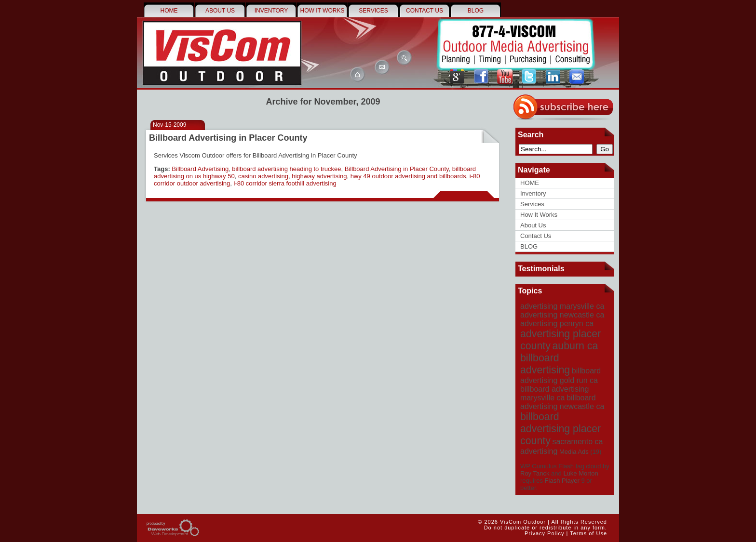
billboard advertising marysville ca (554, 393)
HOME (169, 11)
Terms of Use (588, 533)
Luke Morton (580, 473)
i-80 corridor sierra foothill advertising (285, 183)
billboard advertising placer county (560, 429)
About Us (220, 11)
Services (373, 11)
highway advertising (319, 176)
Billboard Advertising (200, 169)
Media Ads (574, 452)
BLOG (476, 11)
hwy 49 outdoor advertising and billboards (408, 176)
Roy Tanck (535, 473)
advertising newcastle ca (562, 315)
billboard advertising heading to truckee (286, 169)
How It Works (323, 11)
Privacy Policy (544, 533)
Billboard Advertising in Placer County (228, 138)
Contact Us (425, 11)
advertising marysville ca (562, 306)
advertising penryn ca (557, 324)
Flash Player (562, 481)
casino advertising (263, 176)
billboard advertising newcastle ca (562, 402)
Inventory (271, 11)
